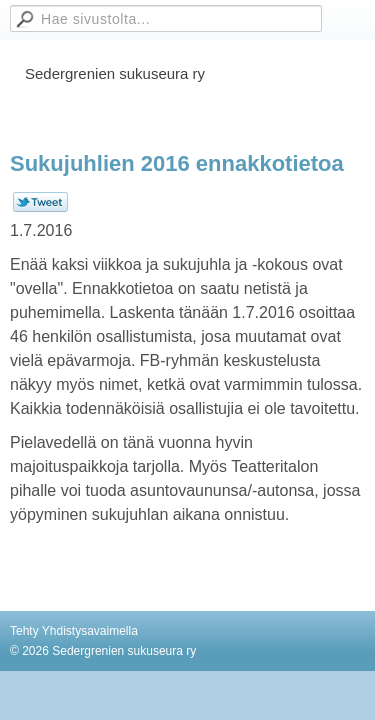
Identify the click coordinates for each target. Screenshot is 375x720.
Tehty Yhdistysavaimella (74, 631)
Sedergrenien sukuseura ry (115, 73)
